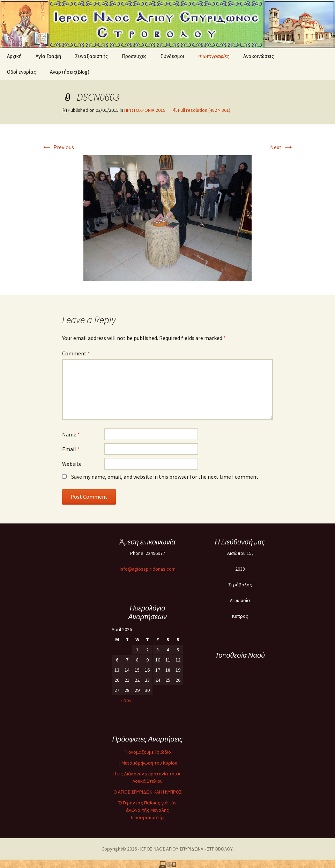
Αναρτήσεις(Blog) (70, 72)
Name (71, 434)
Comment (76, 353)
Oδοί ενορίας (21, 72)
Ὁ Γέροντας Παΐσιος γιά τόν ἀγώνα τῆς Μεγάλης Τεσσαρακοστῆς (147, 810)
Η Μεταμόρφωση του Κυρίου (147, 763)
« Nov (126, 700)
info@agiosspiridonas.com (148, 569)
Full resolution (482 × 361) (204, 110)
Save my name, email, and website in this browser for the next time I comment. (165, 477)
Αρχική (14, 56)
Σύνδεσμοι (172, 56)
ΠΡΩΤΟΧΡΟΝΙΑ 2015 (145, 110)
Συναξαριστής (91, 56)
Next (282, 147)
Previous (58, 147)
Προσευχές (134, 56)
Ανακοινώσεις (259, 56)
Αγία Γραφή (48, 56)
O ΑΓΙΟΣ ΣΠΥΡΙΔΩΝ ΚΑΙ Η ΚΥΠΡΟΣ (148, 792)
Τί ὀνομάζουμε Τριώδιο (147, 752)
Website (72, 464)
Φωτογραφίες (214, 56)
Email (71, 449)
